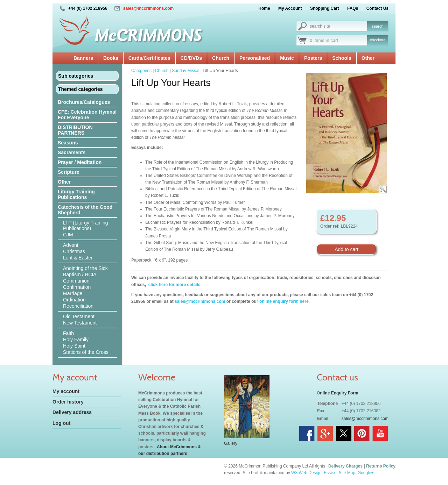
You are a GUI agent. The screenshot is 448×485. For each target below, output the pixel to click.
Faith (68, 333)
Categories (141, 71)
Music (287, 58)
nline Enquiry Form (339, 393)
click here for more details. (174, 285)
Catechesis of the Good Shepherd (85, 210)
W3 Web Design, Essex (313, 473)
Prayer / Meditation (80, 162)
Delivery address (72, 412)
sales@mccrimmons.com (148, 8)
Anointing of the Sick (85, 268)
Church (221, 58)
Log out (61, 423)
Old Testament (79, 316)
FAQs (353, 8)
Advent (71, 245)
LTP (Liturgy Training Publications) (86, 226)
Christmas (74, 251)
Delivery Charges (345, 466)
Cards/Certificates (149, 58)
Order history (68, 402)
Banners (83, 58)
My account (66, 391)
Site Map (347, 473)
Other (368, 58)
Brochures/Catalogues (84, 102)
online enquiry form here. (285, 301)
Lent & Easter (78, 258)
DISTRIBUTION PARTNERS (75, 130)
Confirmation (77, 287)
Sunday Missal (185, 71)
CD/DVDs (191, 58)
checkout (378, 40)
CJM (68, 235)
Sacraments (72, 152)
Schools (342, 58)
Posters (313, 58)
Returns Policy (381, 466)
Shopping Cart (325, 8)
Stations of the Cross (86, 352)
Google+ (366, 473)
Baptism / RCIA (80, 274)
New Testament (80, 323)
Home (264, 8)
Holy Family (76, 340)
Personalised (255, 58)
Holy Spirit (74, 346)
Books (111, 58)
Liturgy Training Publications (76, 194)
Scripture (68, 172)
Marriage (73, 293)
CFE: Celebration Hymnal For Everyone (87, 115)
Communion (76, 281)
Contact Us (377, 8)
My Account (290, 8)
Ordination (74, 300)
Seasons (68, 143)
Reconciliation (78, 306)
